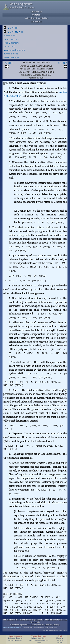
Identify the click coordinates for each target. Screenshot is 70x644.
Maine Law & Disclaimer (14, 50)
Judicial (11, 640)
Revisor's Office (11, 54)
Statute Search (10, 35)
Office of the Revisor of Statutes (12, 628)
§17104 (9, 63)
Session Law (36, 11)
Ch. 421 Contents (12, 39)
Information (36, 21)
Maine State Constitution (36, 18)
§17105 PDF (13, 28)
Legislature (12, 638)
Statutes (36, 15)
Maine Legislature (11, 57)
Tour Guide (34, 638)
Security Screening (35, 640)
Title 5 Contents (11, 43)
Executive (19, 638)
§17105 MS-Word (15, 32)
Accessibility (42, 638)
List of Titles (10, 47)
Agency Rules (18, 640)
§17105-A (62, 63)
